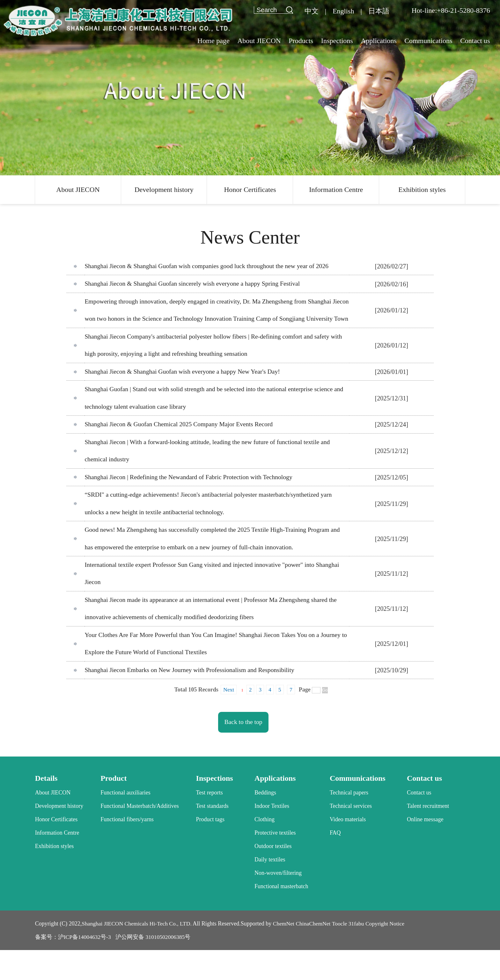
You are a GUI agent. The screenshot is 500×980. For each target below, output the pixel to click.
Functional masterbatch (281, 916)
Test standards (212, 836)
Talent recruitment (428, 836)
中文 (312, 11)
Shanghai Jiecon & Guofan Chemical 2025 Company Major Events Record (180, 447)
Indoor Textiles (272, 836)
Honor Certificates (250, 190)
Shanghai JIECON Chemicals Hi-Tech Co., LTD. (138, 954)
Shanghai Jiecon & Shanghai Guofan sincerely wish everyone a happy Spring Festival (194, 285)
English (343, 11)
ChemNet (287, 954)
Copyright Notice (391, 954)
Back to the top (244, 752)
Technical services (351, 836)
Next (228, 719)
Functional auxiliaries (125, 823)
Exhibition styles (422, 190)
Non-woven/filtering (278, 903)
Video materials (348, 849)
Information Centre (336, 190)
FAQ (335, 863)
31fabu (361, 954)
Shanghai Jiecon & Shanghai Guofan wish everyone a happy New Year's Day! (184, 393)
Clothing (265, 849)
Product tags (210, 849)
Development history (164, 190)
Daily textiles (270, 889)
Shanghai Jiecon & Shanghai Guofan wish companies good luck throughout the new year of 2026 (209, 267)
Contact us (419, 823)
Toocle (344, 954)
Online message (425, 849)
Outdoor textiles (273, 876)
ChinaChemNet (317, 954)
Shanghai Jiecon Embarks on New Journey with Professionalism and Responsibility (191, 699)
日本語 (379, 11)
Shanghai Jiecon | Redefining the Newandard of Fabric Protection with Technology (190, 501)
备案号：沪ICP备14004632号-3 (74, 967)
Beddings (265, 823)
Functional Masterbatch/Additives (140, 836)
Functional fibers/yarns (127, 849)
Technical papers (349, 823)
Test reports (210, 823)
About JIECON (78, 190)
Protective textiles (275, 863)
